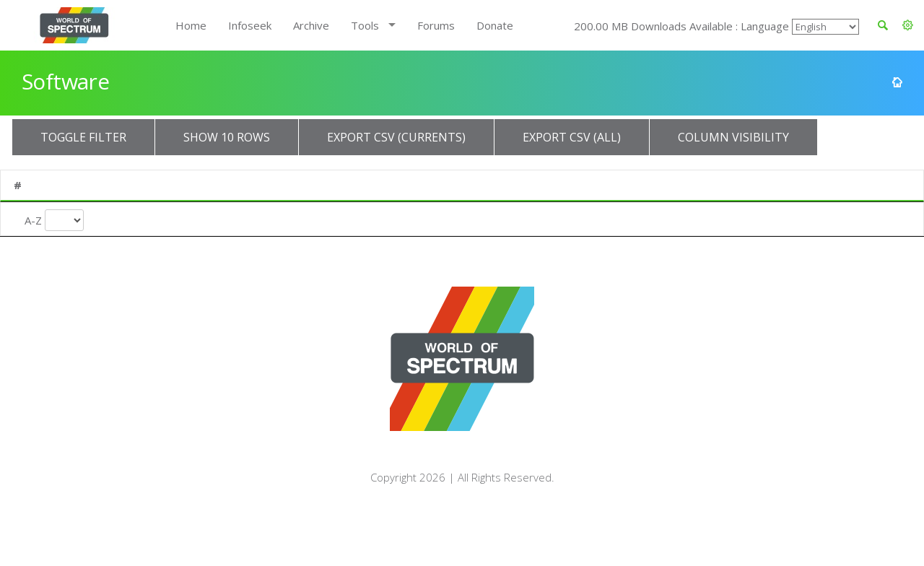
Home (191, 25)
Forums (436, 25)
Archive (311, 25)
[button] (908, 25)
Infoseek (250, 25)
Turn (537, 185)
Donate (495, 25)
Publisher (288, 185)
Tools (365, 25)
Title (114, 185)
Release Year (456, 224)
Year (438, 185)
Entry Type (706, 218)
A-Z (33, 218)
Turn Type (562, 218)
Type (681, 185)
